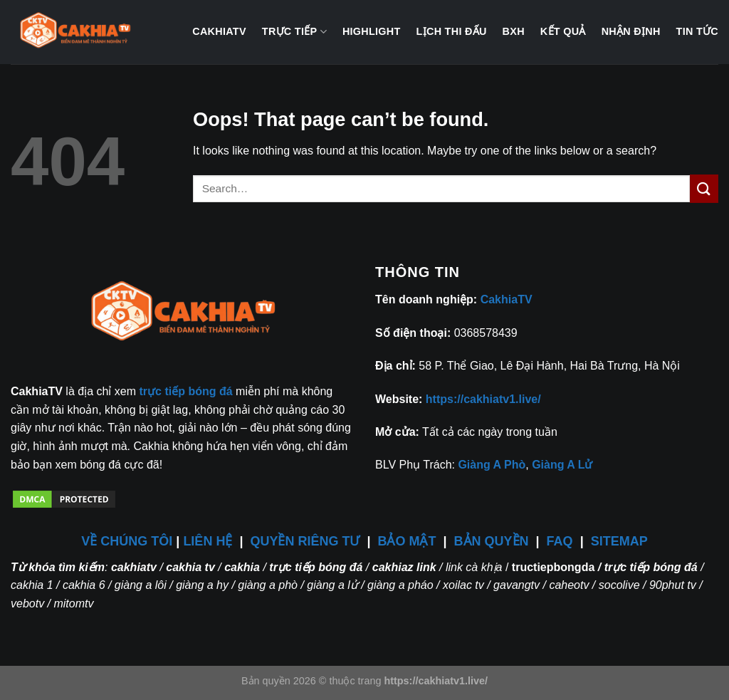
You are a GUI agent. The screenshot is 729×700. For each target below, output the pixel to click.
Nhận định (631, 31)
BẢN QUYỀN (492, 541)
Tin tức (697, 31)
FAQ (560, 541)
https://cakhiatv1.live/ (483, 399)
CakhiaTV (219, 31)
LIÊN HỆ (208, 541)
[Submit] (704, 188)
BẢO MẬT (407, 541)
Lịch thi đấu (452, 31)
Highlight (372, 31)
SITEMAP (619, 541)
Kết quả (563, 31)
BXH (514, 31)
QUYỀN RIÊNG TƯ (306, 541)
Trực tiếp (294, 32)
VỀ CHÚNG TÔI (127, 541)
